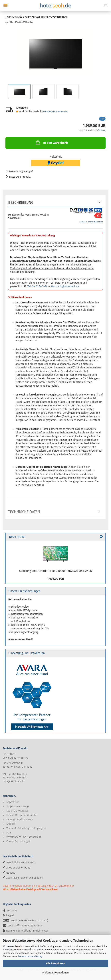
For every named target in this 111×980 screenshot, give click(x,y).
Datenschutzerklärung (30, 956)
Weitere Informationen (55, 973)
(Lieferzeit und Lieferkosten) (55, 112)
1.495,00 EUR (56, 579)
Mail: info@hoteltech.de (65, 286)
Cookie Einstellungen (18, 841)
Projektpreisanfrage (18, 806)
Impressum (13, 802)
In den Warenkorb (51, 143)
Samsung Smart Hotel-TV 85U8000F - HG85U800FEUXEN (56, 571)
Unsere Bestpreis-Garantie (22, 815)
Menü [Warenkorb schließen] (5, 5)
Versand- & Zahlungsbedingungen (26, 828)
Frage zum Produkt (20, 177)
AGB (9, 833)
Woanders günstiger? (21, 171)
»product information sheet (91, 222)
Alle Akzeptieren (56, 963)
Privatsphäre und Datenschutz (24, 837)
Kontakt (11, 824)
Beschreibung (21, 202)
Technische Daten (24, 512)
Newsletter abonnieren (20, 820)
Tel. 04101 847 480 (38, 286)
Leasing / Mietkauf (17, 811)
